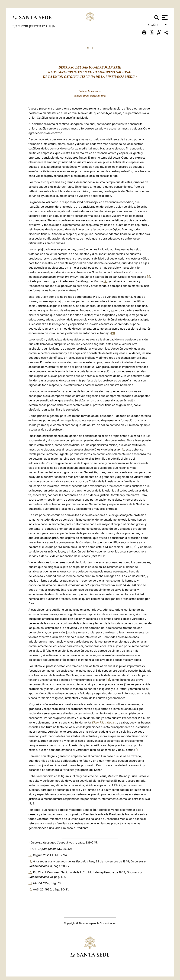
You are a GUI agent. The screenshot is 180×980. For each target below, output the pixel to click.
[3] (113, 333)
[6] (138, 750)
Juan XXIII (21, 26)
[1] (149, 277)
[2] (105, 281)
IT (94, 48)
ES (87, 48)
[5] (108, 680)
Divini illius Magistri (105, 722)
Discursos (39, 26)
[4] (122, 449)
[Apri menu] (164, 18)
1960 (52, 26)
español (154, 26)
